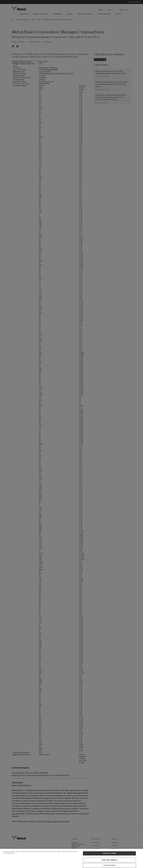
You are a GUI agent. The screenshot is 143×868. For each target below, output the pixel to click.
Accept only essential (109, 863)
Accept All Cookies (109, 856)
